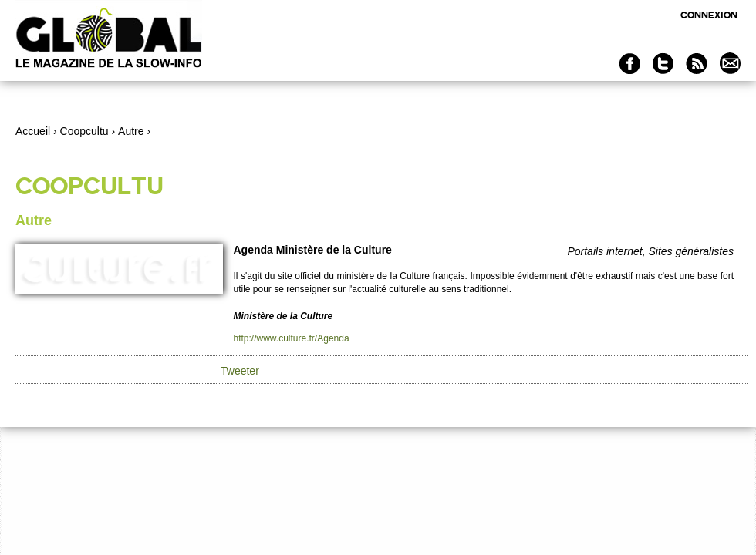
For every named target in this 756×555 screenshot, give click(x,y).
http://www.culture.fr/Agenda (292, 338)
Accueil (33, 131)
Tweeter (240, 371)
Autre (131, 131)
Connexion (709, 15)
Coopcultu (84, 131)
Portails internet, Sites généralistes (650, 251)
